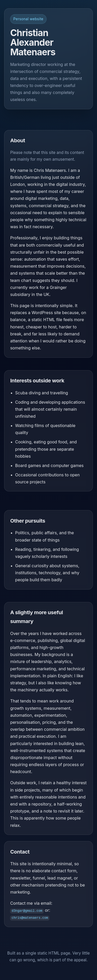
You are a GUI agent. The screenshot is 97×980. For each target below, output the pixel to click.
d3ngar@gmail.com (27, 911)
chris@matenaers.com (30, 918)
